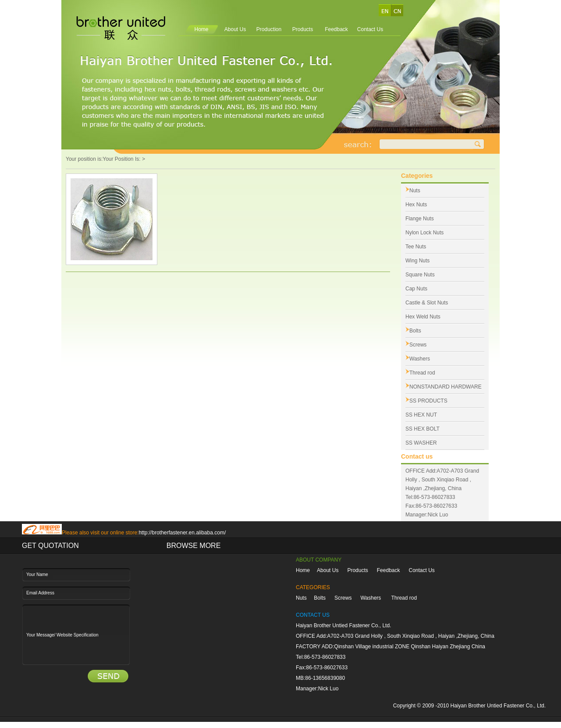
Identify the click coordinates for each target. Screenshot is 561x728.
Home (201, 29)
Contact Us (370, 29)
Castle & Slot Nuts (427, 303)
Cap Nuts (416, 289)
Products (303, 29)
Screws (418, 345)
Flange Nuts (420, 219)
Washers (420, 359)
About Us (235, 29)
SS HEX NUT (421, 415)
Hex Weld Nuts (423, 317)
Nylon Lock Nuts (424, 233)
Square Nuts (420, 275)
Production (269, 29)
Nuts (415, 191)
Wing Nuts (417, 261)
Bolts (415, 331)
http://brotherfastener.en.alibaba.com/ (182, 533)
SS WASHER (421, 443)
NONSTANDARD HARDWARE (446, 387)
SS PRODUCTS (428, 401)
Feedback (336, 29)
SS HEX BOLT (423, 429)
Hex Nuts (416, 205)
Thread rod (422, 373)
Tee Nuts (416, 247)
